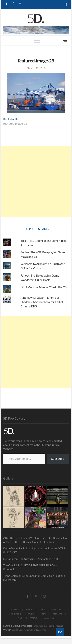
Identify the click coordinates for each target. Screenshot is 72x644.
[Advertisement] (36, 182)
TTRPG (34, 618)
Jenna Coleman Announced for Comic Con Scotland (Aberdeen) (34, 578)
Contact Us (49, 618)
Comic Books (15, 614)
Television (56, 609)
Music (31, 614)
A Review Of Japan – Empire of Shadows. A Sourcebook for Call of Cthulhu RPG (42, 302)
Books (21, 618)
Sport (43, 614)
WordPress (9, 630)
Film (43, 609)
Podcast (30, 609)
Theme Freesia (55, 626)
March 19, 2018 (36, 68)
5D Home (15, 609)
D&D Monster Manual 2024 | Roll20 (44, 287)
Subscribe (58, 458)
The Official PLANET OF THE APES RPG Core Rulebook (30, 567)
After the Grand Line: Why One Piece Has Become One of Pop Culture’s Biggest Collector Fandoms (36, 540)
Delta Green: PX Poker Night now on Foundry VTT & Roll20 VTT (34, 550)
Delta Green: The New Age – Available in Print (31, 559)
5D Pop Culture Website (18, 626)
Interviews (57, 614)
